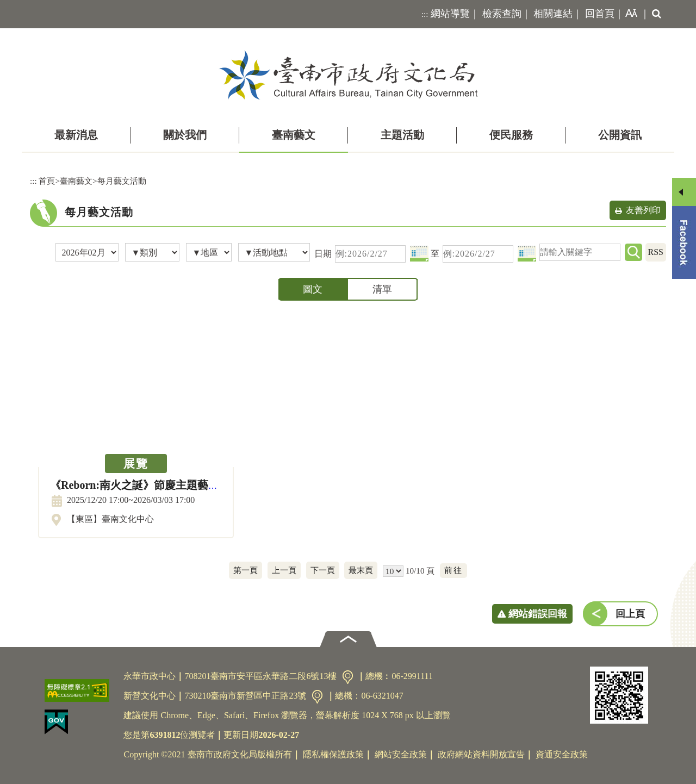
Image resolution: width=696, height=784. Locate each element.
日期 (323, 254)
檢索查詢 (502, 14)
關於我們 (185, 135)
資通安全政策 (562, 754)
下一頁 (323, 570)
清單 (382, 289)
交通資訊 (348, 677)
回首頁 (600, 14)
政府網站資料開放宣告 (481, 754)
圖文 (313, 289)
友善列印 (643, 210)
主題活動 (402, 135)
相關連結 (553, 14)
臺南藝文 (294, 135)
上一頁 (284, 570)
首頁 (47, 181)
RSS (656, 252)
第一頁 (246, 570)
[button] (629, 14)
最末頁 (361, 570)
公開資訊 (620, 135)
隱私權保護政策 (333, 754)
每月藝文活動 (122, 181)
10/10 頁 (420, 571)
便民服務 (511, 135)
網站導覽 (450, 14)
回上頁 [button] (630, 614)
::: (425, 14)
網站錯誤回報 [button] (538, 614)
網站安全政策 (401, 754)
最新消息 (76, 135)
